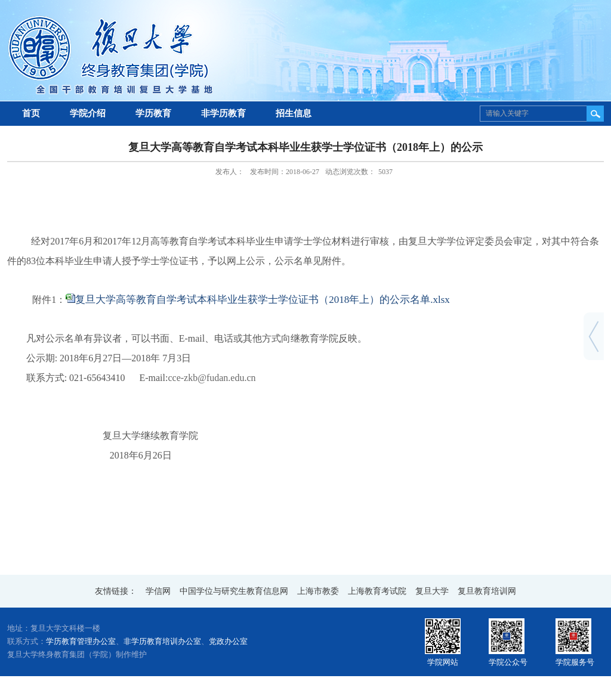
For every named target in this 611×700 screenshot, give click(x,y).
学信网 (158, 591)
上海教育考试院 (377, 591)
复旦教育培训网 (487, 591)
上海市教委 (318, 591)
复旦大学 (432, 591)
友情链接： (116, 591)
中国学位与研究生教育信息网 (234, 591)
